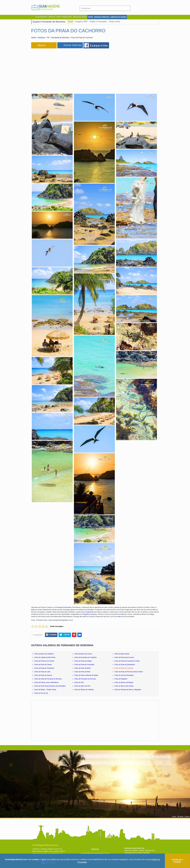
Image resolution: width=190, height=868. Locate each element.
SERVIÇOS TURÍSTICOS (102, 17)
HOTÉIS (90, 17)
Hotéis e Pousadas (98, 22)
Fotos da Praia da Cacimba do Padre (127, 661)
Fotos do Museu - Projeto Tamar (45, 690)
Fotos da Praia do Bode (82, 668)
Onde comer (115, 22)
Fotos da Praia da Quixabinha (125, 665)
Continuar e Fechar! (177, 861)
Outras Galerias (73, 45)
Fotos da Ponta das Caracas (124, 657)
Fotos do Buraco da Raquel (124, 682)
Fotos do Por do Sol (41, 693)
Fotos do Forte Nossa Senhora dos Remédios (50, 686)
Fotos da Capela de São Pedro (45, 657)
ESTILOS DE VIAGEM (80, 17)
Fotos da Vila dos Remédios (124, 675)
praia (33, 610)
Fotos (70, 22)
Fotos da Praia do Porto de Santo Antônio (129, 672)
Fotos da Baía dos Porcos (83, 654)
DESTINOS (52, 17)
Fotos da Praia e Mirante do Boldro (86, 675)
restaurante (90, 612)
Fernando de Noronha (60, 38)
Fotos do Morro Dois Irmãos (124, 686)
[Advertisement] (59, 69)
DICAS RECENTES (41, 17)
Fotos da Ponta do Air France (44, 661)
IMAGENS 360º (67, 17)
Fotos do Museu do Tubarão (84, 690)
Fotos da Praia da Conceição (84, 665)
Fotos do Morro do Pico (82, 686)
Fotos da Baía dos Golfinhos (44, 654)
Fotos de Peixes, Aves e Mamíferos (46, 682)
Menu (42, 45)
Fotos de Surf (79, 682)
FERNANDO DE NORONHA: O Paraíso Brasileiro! (126, 756)
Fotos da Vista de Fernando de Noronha (48, 679)
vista (119, 617)
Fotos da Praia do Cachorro (124, 668)
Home (34, 38)
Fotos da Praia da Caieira (43, 665)
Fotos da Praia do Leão (42, 672)
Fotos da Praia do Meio (82, 672)
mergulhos (86, 614)
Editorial (95, 849)
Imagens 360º (81, 22)
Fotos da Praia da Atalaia (83, 661)
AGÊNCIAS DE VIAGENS (118, 17)
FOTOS (59, 17)
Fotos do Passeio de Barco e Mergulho (128, 690)
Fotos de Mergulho (121, 679)
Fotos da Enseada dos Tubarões (85, 657)
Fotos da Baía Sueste (122, 654)
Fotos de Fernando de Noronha (85, 679)
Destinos (41, 38)
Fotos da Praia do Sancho (43, 675)
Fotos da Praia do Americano (44, 668)
